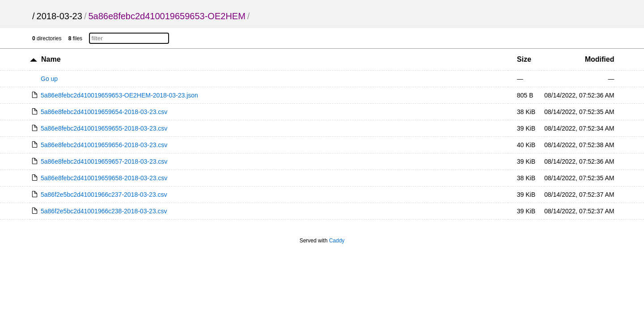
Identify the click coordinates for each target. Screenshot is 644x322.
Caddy (337, 241)
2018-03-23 (59, 16)
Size (524, 59)
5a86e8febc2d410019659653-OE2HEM (167, 16)
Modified (600, 59)
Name (51, 59)
